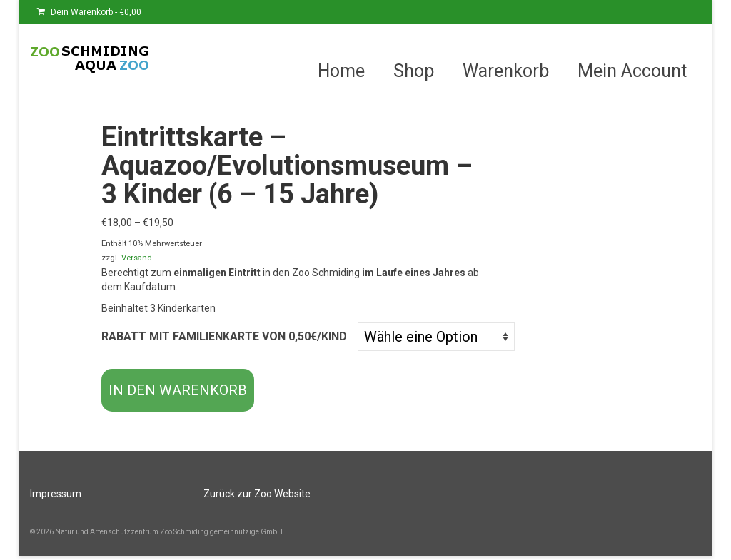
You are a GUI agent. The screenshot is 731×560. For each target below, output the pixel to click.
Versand (137, 258)
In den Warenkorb (178, 390)
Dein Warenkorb (89, 12)
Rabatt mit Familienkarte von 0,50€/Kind (224, 336)
